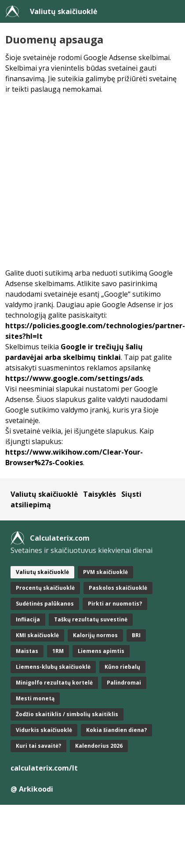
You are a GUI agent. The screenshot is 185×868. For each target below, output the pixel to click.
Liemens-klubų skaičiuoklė (53, 667)
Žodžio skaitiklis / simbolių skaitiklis (67, 714)
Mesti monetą (35, 698)
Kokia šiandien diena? (116, 730)
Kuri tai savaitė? (38, 746)
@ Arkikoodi (32, 789)
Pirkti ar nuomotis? (115, 604)
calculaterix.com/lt (44, 768)
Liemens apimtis (101, 651)
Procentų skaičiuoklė (45, 588)
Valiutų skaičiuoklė (63, 11)
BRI (136, 635)
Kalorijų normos (95, 635)
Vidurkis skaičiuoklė (44, 730)
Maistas (27, 651)
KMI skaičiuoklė (37, 635)
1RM (58, 651)
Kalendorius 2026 (99, 746)
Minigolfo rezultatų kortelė (54, 683)
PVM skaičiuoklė (105, 572)
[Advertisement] (82, 181)
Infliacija (28, 619)
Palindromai (124, 683)
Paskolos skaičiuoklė (118, 588)
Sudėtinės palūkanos (45, 604)
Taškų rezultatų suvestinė (91, 619)
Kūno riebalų (122, 667)
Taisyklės (100, 494)
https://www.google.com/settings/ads (74, 378)
